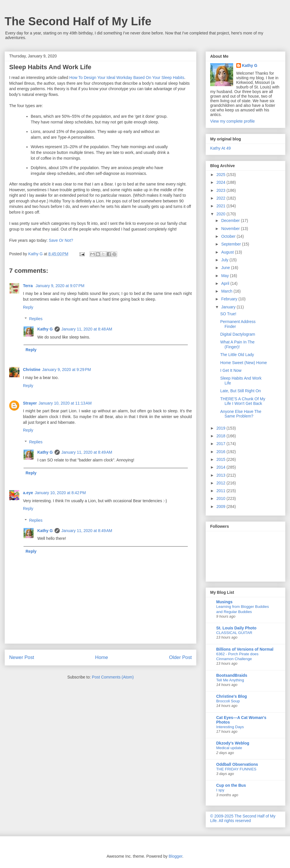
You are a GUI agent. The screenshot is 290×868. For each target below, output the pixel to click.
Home (101, 657)
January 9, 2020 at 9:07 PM (60, 286)
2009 (222, 507)
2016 (222, 452)
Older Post (180, 657)
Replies (36, 319)
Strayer (30, 403)
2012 (222, 483)
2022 (222, 198)
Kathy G (45, 329)
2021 (222, 206)
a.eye (28, 493)
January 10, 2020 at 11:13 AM (65, 403)
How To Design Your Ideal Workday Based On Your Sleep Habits (127, 78)
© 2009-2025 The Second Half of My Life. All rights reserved (243, 818)
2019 (222, 428)
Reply (28, 307)
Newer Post (22, 657)
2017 (222, 444)
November (231, 229)
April (226, 283)
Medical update (229, 748)
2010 (222, 498)
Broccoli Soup (228, 701)
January (229, 307)
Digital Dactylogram (238, 334)
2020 (222, 214)
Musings (224, 602)
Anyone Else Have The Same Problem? (241, 414)
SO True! (228, 314)
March (227, 291)
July (225, 260)
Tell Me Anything (230, 680)
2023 (222, 190)
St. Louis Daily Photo (236, 628)
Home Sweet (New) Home (244, 363)
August (228, 252)
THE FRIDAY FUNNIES (236, 769)
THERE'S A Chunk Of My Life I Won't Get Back (243, 401)
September (231, 244)
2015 (222, 459)
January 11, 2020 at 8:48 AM (87, 329)
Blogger (175, 856)
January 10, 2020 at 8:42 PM (60, 493)
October (229, 236)
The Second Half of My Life (78, 21)
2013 (222, 475)
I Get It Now (231, 370)
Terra (28, 286)
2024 (222, 182)
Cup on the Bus (231, 785)
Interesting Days (230, 727)
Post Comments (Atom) (113, 677)
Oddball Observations (237, 764)
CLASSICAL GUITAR (234, 633)
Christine (32, 370)
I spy (220, 790)
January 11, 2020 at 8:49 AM (87, 452)
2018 (222, 436)
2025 (222, 175)
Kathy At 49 (221, 148)
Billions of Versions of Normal (245, 649)
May (225, 276)
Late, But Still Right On (241, 391)
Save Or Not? (61, 240)
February (230, 299)
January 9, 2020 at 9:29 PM (67, 370)
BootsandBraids (232, 675)
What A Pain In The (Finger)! (237, 344)
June (226, 268)
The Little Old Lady (237, 355)
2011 (222, 491)
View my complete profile (232, 121)
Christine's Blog (232, 696)
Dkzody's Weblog (233, 743)
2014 (222, 467)
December (231, 221)
